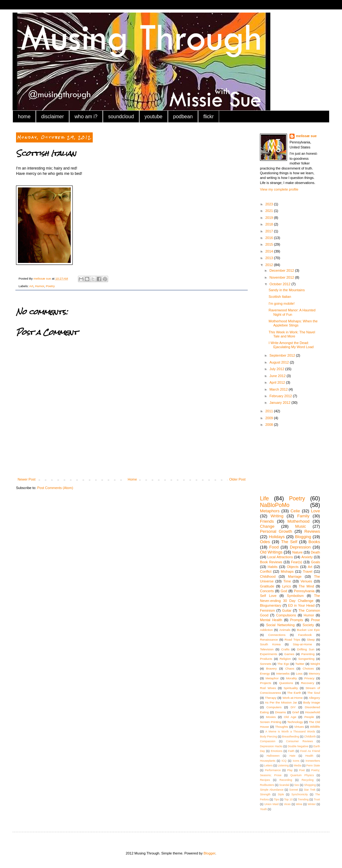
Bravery (271, 668)
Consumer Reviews (300, 741)
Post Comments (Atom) (55, 488)
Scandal (284, 785)
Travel (307, 571)
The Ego (283, 664)
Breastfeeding (290, 737)
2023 (270, 204)
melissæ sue (306, 136)
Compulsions (286, 615)
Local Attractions (280, 557)
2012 (270, 265)
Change (267, 526)
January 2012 (280, 403)
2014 (270, 251)
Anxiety (307, 557)
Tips (276, 799)
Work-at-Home (293, 698)
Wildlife (315, 727)
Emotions (276, 751)
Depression (300, 547)
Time (287, 581)
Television (267, 649)
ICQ (284, 761)
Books (314, 542)
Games (289, 654)
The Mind (306, 586)
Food (274, 547)
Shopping (310, 785)
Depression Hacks (271, 746)
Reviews (312, 531)
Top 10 (288, 799)
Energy (265, 673)
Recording (286, 780)
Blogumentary (271, 605)
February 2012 (281, 396)
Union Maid (271, 804)
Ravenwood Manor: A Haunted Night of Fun (292, 312)
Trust (317, 799)
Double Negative (298, 746)
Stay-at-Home (303, 644)
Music (301, 526)
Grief (295, 712)
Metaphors (270, 511)
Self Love (268, 596)
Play (290, 770)
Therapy (271, 698)
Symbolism (295, 596)
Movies (271, 717)
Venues (306, 581)
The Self (289, 542)
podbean (183, 117)
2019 (270, 218)
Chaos (290, 668)
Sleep (311, 640)
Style (281, 794)
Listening (283, 765)
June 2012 (278, 376)
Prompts (297, 620)
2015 (270, 244)
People (309, 717)
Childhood (268, 576)
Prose (315, 620)
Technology (295, 722)
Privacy (309, 678)
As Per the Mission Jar (281, 702)
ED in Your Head (301, 605)
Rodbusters (267, 785)
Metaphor (272, 678)
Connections (277, 635)
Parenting (308, 654)
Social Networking (280, 625)
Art (31, 286)
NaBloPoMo (275, 505)
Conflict (266, 571)
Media (297, 765)
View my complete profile (279, 189)
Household (313, 712)
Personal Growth (276, 531)
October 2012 (280, 284)
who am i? (86, 117)
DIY (293, 707)
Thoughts (281, 727)
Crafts (285, 649)
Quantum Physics (302, 775)
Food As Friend (310, 751)
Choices (308, 668)
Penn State (313, 765)
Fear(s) (297, 562)
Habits (273, 567)
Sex (297, 785)
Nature (298, 552)
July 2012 (277, 369)
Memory (314, 673)
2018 (270, 224)
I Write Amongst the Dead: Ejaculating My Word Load (291, 345)
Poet (302, 770)
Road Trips (292, 640)
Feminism (268, 610)
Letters (268, 765)
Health (309, 756)
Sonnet (294, 790)
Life (264, 498)
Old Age (290, 717)
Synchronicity (300, 794)
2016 (270, 238)
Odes (265, 542)
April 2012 (278, 382)
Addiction (266, 630)
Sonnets (266, 664)
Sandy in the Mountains (287, 290)
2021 (270, 211)
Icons (296, 761)
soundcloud (121, 117)
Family (303, 516)
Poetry (50, 286)
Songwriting (306, 659)
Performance (273, 770)
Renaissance (269, 640)
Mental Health (271, 620)
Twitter (300, 664)
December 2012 (282, 270)
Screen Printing (271, 722)
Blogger (210, 853)
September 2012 (283, 355)
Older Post (237, 479)
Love (315, 511)
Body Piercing (268, 737)
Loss (299, 673)
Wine (299, 804)
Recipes (265, 780)
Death (315, 552)
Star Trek (309, 790)
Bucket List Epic (308, 630)
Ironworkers (313, 761)
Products (266, 659)
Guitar (287, 610)
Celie (295, 511)
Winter (312, 804)
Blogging (303, 537)
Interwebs (283, 673)
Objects (292, 567)
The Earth (294, 693)
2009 (270, 418)
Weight (315, 664)
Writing (277, 516)
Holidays (277, 537)
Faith (291, 751)
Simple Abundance (272, 790)
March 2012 (279, 389)
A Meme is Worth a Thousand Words (290, 732)
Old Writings (271, 552)
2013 (270, 258)
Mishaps (287, 571)
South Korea (270, 644)
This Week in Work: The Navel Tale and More (292, 334)
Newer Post (27, 479)
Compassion (268, 741)
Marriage (295, 576)
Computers (274, 707)
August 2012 (280, 362)
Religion (285, 659)
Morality (292, 678)
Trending (303, 799)
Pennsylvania (304, 591)
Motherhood (298, 521)
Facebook (305, 635)
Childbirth (310, 737)
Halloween (273, 756)
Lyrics (286, 586)
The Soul (314, 693)
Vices (287, 804)
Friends (267, 521)
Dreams (281, 712)
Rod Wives (268, 688)
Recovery (308, 683)
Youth (263, 809)
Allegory (314, 698)
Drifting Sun (306, 649)
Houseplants (268, 761)
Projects (266, 683)
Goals (315, 562)
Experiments (269, 654)
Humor (39, 286)
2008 (270, 425)
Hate (292, 756)
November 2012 (282, 277)
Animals (285, 630)
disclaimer (52, 117)
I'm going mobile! (281, 303)
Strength (265, 794)
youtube (154, 117)
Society (308, 625)
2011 (270, 411)
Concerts (267, 591)
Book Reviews (271, 562)
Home (132, 479)
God (284, 591)
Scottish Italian (280, 297)
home (24, 117)
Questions (286, 683)
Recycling (307, 780)
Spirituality (291, 688)
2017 (270, 231)
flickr (209, 117)
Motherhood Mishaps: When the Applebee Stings (293, 323)
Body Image (312, 702)
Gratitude (267, 586)
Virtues (299, 727)
